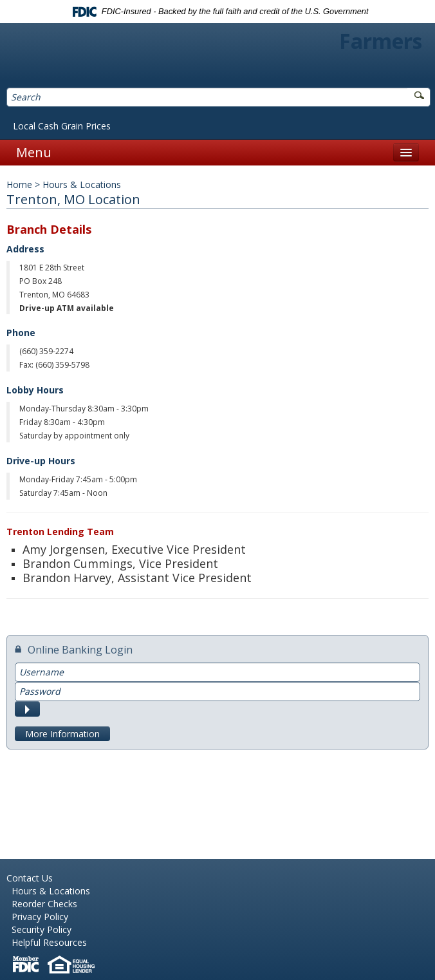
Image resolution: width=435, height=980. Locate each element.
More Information (62, 734)
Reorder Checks (44, 904)
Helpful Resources (49, 942)
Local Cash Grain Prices (62, 126)
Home (19, 184)
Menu (34, 152)
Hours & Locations (51, 891)
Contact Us (30, 878)
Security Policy (42, 929)
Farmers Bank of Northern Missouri (218, 57)
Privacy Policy (40, 917)
